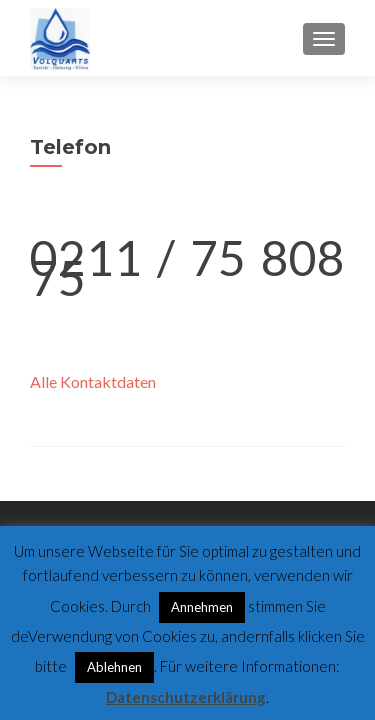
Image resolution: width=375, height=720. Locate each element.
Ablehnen (114, 667)
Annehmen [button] (202, 607)
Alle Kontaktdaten (93, 381)
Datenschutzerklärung (186, 697)
